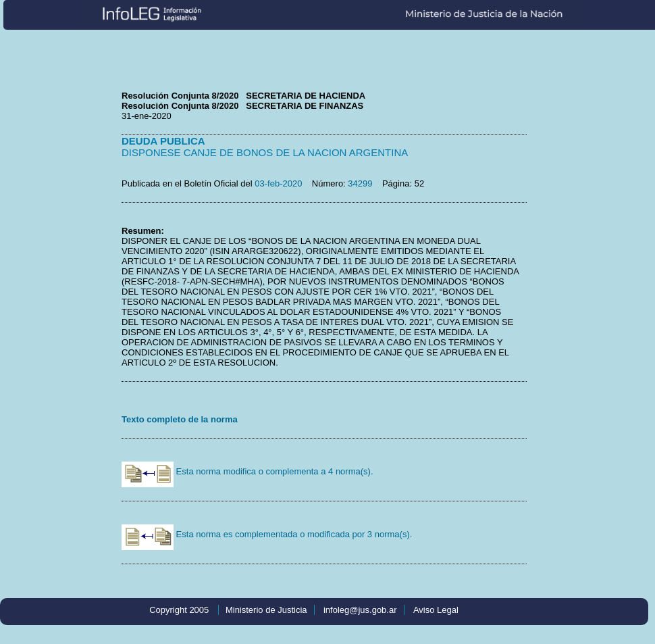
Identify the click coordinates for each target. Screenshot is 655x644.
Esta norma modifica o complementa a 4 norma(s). (247, 471)
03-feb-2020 (278, 183)
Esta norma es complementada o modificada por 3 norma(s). (267, 534)
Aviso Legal (436, 610)
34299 (360, 183)
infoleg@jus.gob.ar (360, 610)
